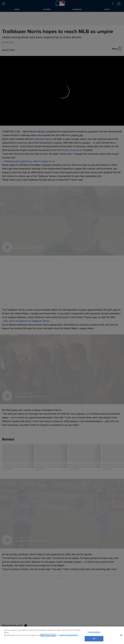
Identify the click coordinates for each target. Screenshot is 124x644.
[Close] (121, 635)
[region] (62, 635)
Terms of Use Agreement (68, 635)
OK (94, 639)
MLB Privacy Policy (48, 635)
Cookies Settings (94, 632)
